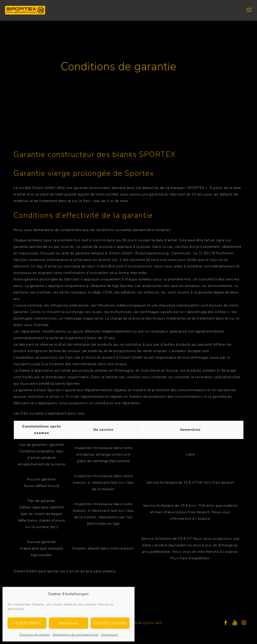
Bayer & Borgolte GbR (143, 623)
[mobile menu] (249, 10)
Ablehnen (68, 623)
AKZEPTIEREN (27, 623)
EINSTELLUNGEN (110, 623)
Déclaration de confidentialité (76, 634)
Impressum (109, 634)
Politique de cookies (35, 634)
